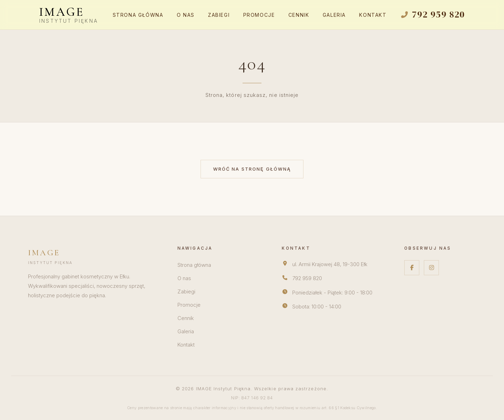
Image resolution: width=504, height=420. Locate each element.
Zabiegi (219, 15)
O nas (186, 15)
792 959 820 (307, 278)
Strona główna (138, 15)
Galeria (334, 15)
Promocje (259, 15)
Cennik (299, 15)
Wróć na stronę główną (252, 169)
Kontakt (373, 15)
